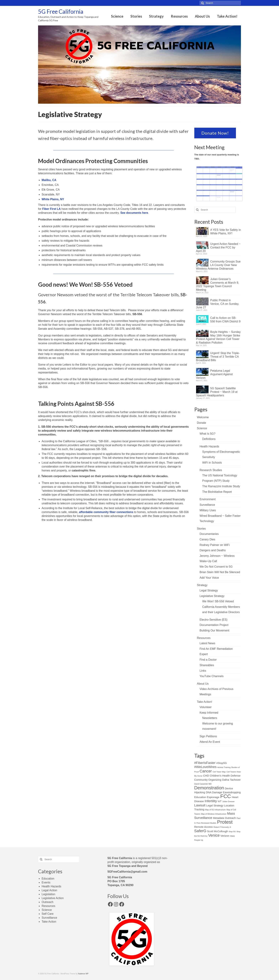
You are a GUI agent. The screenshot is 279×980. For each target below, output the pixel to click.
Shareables (207, 665)
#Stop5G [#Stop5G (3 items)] (222, 763)
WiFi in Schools (212, 463)
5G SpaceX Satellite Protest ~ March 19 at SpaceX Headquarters (217, 392)
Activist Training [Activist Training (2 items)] (224, 767)
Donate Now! (215, 133)
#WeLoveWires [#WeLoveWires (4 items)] (205, 767)
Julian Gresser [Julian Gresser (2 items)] (229, 801)
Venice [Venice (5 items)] (214, 835)
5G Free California (61, 11)
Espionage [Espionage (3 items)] (213, 797)
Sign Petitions (208, 736)
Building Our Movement (214, 630)
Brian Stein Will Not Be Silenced (220, 572)
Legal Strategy (209, 590)
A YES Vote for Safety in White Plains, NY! (226, 232)
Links (203, 671)
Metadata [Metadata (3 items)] (219, 818)
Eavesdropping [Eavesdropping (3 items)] (232, 792)
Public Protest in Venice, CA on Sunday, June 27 (218, 304)
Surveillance (207, 505)
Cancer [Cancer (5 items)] (206, 771)
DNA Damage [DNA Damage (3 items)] (214, 792)
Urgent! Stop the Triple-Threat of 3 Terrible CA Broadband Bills (218, 357)
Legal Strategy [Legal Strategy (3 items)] (215, 805)
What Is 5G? (208, 434)
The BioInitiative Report (217, 492)
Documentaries (209, 534)
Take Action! (205, 702)
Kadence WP (83, 974)
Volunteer (206, 707)
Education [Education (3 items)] (200, 797)
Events (46, 882)
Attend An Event (210, 742)
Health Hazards (209, 446)
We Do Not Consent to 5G (216, 567)
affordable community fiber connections (106, 512)
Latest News (207, 643)
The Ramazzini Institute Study (221, 486)
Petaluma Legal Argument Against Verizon (214, 374)
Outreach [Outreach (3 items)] (230, 818)
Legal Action (49, 890)
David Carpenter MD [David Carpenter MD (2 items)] (203, 784)
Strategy (202, 585)
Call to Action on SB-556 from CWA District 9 (225, 320)
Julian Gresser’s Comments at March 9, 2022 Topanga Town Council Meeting (218, 284)
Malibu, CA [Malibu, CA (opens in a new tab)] (49, 180)
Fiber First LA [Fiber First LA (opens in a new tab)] (51, 209)
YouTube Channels (212, 676)
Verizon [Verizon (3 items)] (225, 836)
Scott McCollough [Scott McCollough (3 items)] (218, 831)
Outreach (48, 902)
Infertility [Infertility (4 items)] (211, 801)
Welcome (203, 417)
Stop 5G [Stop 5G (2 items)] (232, 832)
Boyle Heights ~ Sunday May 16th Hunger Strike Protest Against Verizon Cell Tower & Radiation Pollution (218, 337)
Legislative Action (53, 898)
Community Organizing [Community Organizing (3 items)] (208, 780)
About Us (203, 684)
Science (202, 428)
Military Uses (208, 510)
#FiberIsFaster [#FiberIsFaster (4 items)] (205, 763)
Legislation (48, 894)
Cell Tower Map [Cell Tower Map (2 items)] (219, 772)
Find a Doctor (208, 660)
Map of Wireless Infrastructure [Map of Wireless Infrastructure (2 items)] (214, 814)
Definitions (209, 439)
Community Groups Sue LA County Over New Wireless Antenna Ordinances (218, 265)
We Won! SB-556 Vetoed (218, 601)
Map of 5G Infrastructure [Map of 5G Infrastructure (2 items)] (215, 810)
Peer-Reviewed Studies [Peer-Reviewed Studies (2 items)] (206, 823)
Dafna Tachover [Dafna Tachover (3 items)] (231, 780)
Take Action (49, 922)
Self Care (48, 914)
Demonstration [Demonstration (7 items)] (209, 788)
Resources (204, 638)
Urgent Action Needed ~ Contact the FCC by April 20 (218, 247)
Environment (208, 499)
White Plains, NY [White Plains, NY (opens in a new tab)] (53, 199)
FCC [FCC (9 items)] (226, 796)
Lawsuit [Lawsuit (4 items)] (200, 805)
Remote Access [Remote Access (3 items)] (204, 827)
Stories (201, 529)
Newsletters (210, 718)
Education (48, 879)
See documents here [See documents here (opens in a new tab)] (134, 213)
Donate (202, 423)
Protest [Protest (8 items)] (225, 822)
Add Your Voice (209, 578)
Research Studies (211, 470)
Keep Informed (209, 713)
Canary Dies (207, 539)
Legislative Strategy (212, 596)
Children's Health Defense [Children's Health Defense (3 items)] (225, 776)
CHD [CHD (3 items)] (206, 776)
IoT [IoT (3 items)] (220, 801)
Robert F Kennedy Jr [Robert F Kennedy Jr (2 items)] (222, 827)
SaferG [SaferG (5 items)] (200, 831)
